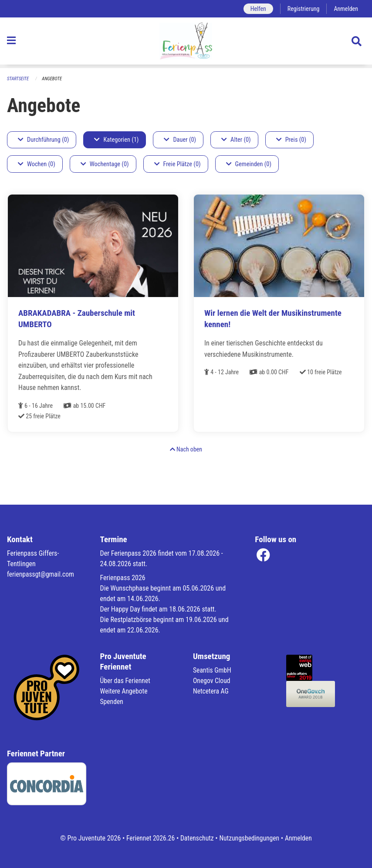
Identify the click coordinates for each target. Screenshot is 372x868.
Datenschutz (197, 838)
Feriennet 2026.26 (149, 838)
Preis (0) (291, 140)
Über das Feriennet (126, 681)
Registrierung (303, 9)
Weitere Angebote (125, 691)
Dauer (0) (180, 140)
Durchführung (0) (43, 140)
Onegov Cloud (212, 681)
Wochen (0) (37, 164)
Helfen (256, 9)
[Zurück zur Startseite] (186, 43)
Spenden (112, 702)
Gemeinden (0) (249, 164)
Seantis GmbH (213, 670)
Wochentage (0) (105, 164)
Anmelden (346, 9)
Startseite (18, 79)
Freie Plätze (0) (178, 164)
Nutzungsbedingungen (250, 838)
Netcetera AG (211, 691)
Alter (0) (236, 140)
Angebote (53, 79)
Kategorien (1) (116, 140)
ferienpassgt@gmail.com (41, 574)
